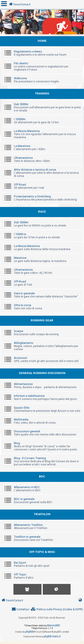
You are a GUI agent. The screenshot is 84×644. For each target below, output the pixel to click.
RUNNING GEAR (42, 320)
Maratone (20, 258)
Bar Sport (20, 563)
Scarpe (18, 331)
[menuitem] (57, 609)
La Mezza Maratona (27, 131)
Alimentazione (23, 384)
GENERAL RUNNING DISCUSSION (42, 373)
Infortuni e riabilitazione (29, 396)
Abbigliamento (24, 343)
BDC (42, 476)
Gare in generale (24, 293)
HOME (42, 41)
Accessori (20, 358)
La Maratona (22, 146)
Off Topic (20, 574)
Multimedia (21, 419)
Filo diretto (21, 63)
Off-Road (20, 185)
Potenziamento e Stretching (32, 196)
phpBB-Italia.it (52, 636)
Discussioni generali (27, 431)
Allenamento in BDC (27, 487)
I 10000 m (20, 234)
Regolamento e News (28, 51)
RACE (42, 212)
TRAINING (42, 93)
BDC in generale (24, 499)
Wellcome (20, 78)
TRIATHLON (42, 514)
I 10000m (20, 119)
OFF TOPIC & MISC (42, 552)
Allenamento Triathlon (28, 525)
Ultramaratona (23, 158)
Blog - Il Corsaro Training (30, 458)
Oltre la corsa (23, 305)
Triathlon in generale (27, 537)
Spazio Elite (22, 408)
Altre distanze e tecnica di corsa (35, 170)
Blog (17, 443)
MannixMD (54, 625)
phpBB (29, 632)
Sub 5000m (21, 104)
